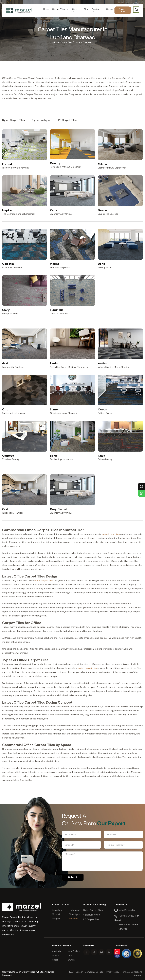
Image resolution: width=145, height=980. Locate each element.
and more (74, 919)
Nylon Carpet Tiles (13, 120)
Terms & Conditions (132, 972)
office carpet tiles (44, 580)
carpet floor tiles (111, 534)
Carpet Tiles (59, 9)
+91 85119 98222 (127, 916)
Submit (73, 877)
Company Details (94, 972)
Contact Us (96, 10)
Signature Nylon (42, 120)
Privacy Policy (112, 972)
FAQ (72, 972)
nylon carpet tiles (88, 668)
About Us (75, 10)
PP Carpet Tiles (67, 120)
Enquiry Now (123, 10)
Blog (86, 9)
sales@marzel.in (127, 910)
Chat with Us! (141, 493)
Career (110, 9)
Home (46, 9)
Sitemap (138, 975)
